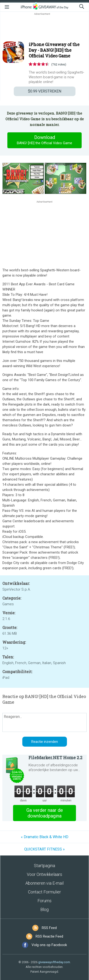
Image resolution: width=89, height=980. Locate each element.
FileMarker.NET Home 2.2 (55, 758)
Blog (44, 909)
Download (45, 140)
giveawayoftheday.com (54, 962)
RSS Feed (49, 928)
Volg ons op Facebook (49, 945)
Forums (44, 901)
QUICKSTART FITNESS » (44, 849)
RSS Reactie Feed (49, 936)
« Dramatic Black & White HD (45, 837)
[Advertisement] (44, 28)
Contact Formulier (44, 892)
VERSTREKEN (45, 91)
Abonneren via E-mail (44, 883)
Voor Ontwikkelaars (44, 874)
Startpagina (44, 866)
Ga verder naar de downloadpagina (45, 813)
